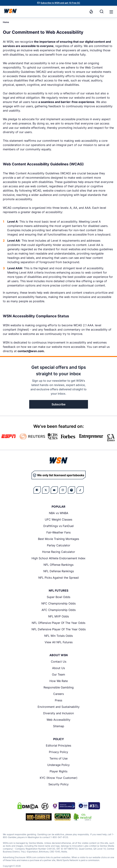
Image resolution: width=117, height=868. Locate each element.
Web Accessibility (58, 720)
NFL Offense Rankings (58, 565)
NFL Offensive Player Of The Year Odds (58, 623)
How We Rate (59, 681)
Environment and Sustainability (59, 707)
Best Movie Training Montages (58, 539)
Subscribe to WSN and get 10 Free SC (60, 3)
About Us (58, 668)
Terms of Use (58, 758)
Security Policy (58, 784)
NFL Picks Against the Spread (58, 578)
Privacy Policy (58, 752)
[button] (111, 12)
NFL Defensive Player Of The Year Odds (59, 629)
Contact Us (59, 662)
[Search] (102, 11)
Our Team (58, 674)
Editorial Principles (58, 745)
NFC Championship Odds (58, 603)
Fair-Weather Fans (58, 532)
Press (58, 700)
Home (6, 22)
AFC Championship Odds (59, 610)
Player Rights (58, 771)
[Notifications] (91, 11)
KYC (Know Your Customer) (59, 778)
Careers (58, 694)
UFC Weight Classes (58, 519)
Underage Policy (58, 765)
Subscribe (58, 404)
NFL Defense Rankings (59, 571)
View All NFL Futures (59, 642)
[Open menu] (111, 11)
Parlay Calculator (59, 545)
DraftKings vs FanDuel (58, 526)
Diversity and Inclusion (58, 713)
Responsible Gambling (59, 687)
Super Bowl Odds (58, 597)
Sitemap (59, 726)
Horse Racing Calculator (59, 552)
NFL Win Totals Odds (58, 636)
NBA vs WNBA (59, 513)
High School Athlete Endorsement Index (58, 558)
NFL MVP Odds (58, 616)
